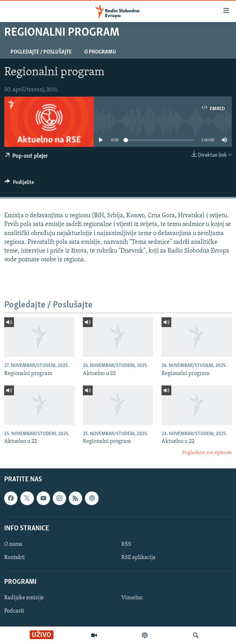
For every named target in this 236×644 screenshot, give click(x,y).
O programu (100, 52)
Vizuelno (132, 598)
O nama (13, 544)
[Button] (19, 184)
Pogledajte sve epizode (207, 453)
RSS (126, 544)
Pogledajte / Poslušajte (41, 52)
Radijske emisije (24, 598)
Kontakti (15, 558)
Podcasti (14, 611)
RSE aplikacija (138, 558)
